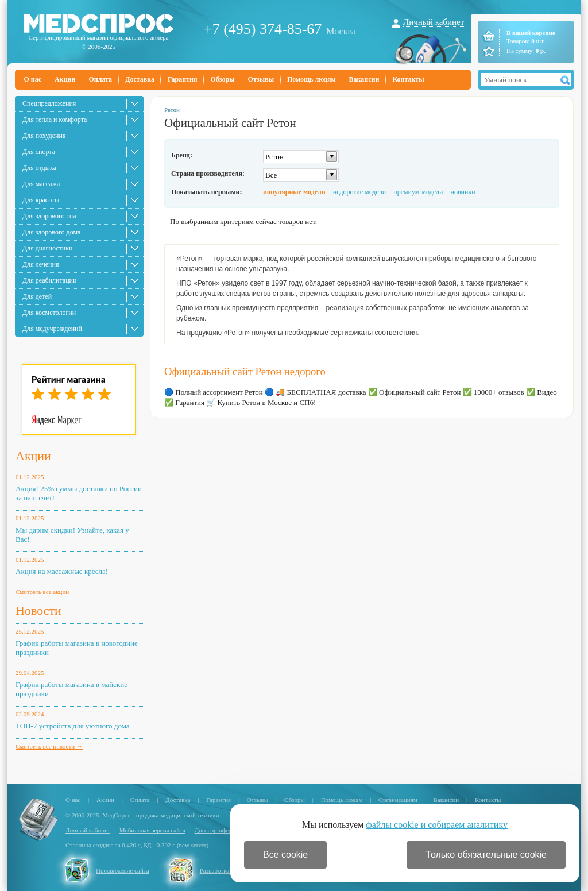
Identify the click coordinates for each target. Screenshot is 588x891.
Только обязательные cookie (486, 855)
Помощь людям (312, 79)
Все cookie (285, 855)
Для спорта (39, 152)
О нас (33, 79)
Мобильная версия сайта (152, 830)
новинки (463, 192)
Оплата (100, 79)
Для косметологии (49, 313)
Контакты (408, 79)
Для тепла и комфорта (55, 119)
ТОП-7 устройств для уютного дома (73, 726)
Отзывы (261, 79)
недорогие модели (359, 192)
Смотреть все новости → (49, 746)
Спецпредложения (49, 103)
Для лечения (40, 264)
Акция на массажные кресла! (62, 571)
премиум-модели (418, 192)
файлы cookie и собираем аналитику (437, 825)
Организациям (398, 800)
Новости (38, 610)
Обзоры (222, 79)
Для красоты (41, 200)
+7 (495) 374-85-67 (263, 29)
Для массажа (41, 184)
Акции (65, 79)
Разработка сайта (223, 870)
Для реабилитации (49, 280)
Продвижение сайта (123, 870)
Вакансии (364, 79)
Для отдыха (39, 168)
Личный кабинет (434, 22)
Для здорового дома (51, 232)
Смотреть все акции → (46, 592)
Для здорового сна (49, 216)
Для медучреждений (52, 329)
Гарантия (182, 79)
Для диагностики (47, 248)
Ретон (172, 110)
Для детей (37, 296)
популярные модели (294, 192)
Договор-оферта (216, 830)
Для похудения (44, 136)
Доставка (140, 79)
